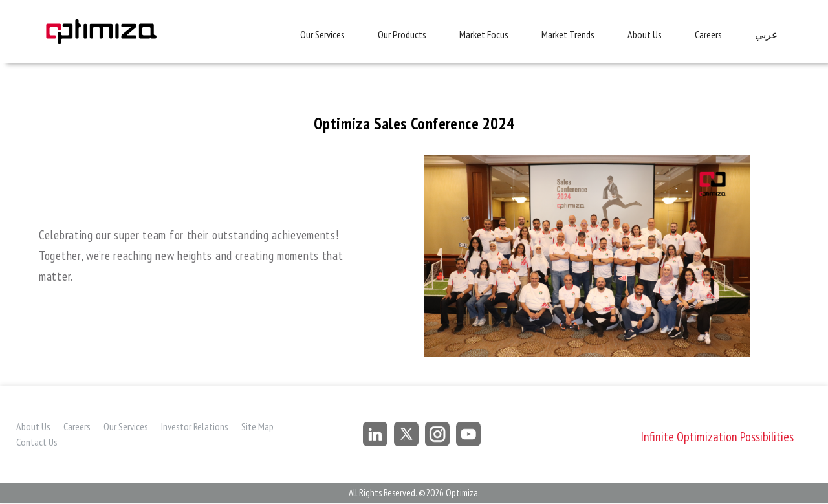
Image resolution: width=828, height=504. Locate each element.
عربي (767, 35)
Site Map (257, 426)
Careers (708, 34)
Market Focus (484, 34)
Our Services (322, 34)
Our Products (402, 34)
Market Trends (568, 34)
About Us (645, 34)
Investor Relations (195, 426)
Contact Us (37, 442)
